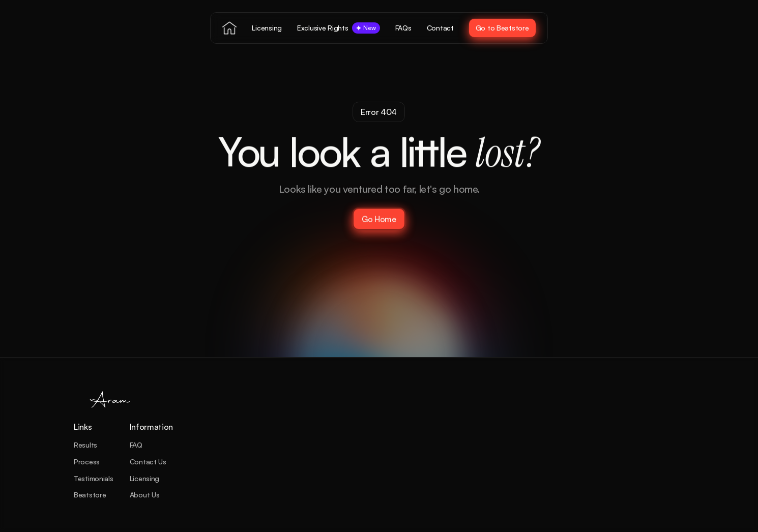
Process (87, 462)
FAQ (136, 445)
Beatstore (90, 495)
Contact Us (148, 462)
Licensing (144, 478)
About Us (145, 495)
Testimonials (94, 478)
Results (85, 445)
